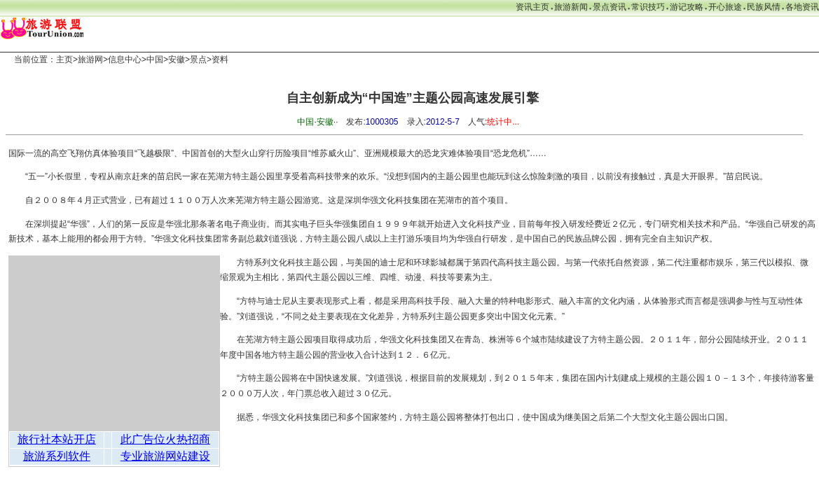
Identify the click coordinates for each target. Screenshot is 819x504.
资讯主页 (532, 7)
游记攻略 (687, 7)
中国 (155, 59)
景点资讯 (610, 7)
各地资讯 (802, 7)
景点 (198, 59)
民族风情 (764, 7)
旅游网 (90, 59)
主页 (64, 59)
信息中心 (125, 59)
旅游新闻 (571, 7)
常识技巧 (648, 7)
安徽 (177, 59)
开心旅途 (725, 7)
